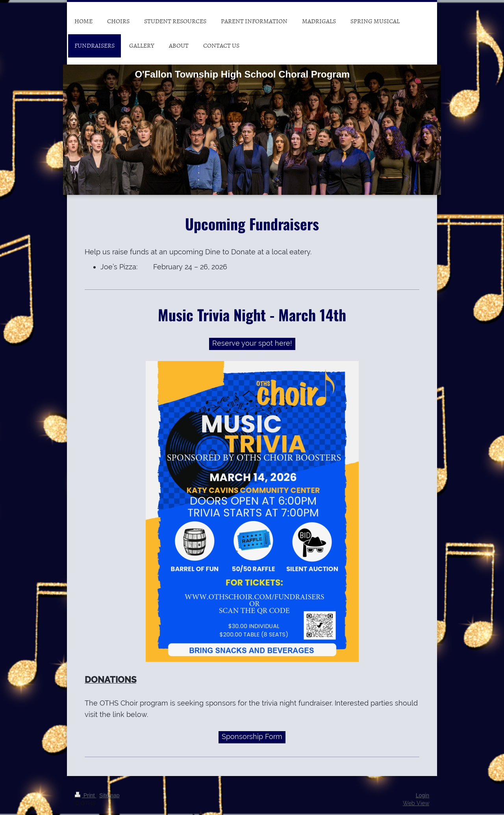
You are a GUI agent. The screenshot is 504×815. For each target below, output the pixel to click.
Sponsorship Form (252, 736)
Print (86, 795)
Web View (416, 803)
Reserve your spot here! (252, 343)
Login (422, 795)
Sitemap (109, 795)
